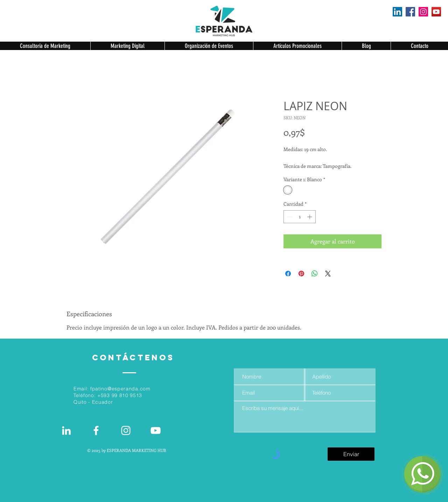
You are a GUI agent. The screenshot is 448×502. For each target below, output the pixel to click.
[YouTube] (436, 12)
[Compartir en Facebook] (288, 274)
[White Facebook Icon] (96, 430)
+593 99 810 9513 (120, 395)
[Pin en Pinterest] (301, 274)
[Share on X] (328, 274)
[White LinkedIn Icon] (66, 430)
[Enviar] (351, 454)
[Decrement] (289, 217)
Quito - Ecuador (93, 402)
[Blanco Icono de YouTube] (156, 430)
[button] (45, 46)
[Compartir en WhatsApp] (315, 274)
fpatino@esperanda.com (120, 389)
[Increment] (310, 217)
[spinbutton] (300, 217)
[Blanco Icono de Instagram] (126, 430)
